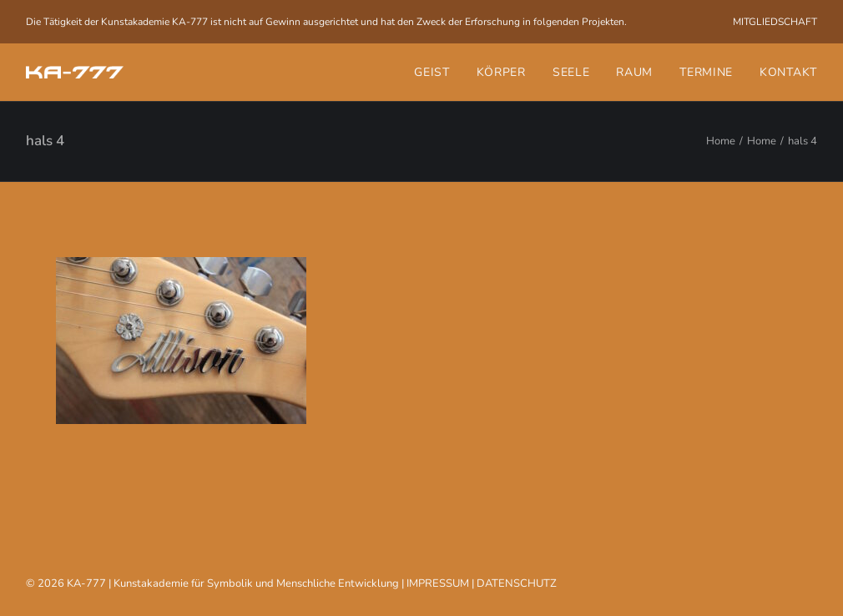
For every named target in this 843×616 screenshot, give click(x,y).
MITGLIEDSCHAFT (775, 22)
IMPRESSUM (438, 583)
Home (721, 141)
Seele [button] (571, 72)
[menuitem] (775, 22)
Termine (706, 72)
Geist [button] (432, 72)
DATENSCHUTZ (517, 583)
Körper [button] (501, 72)
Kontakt (788, 72)
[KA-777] (75, 72)
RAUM (634, 72)
